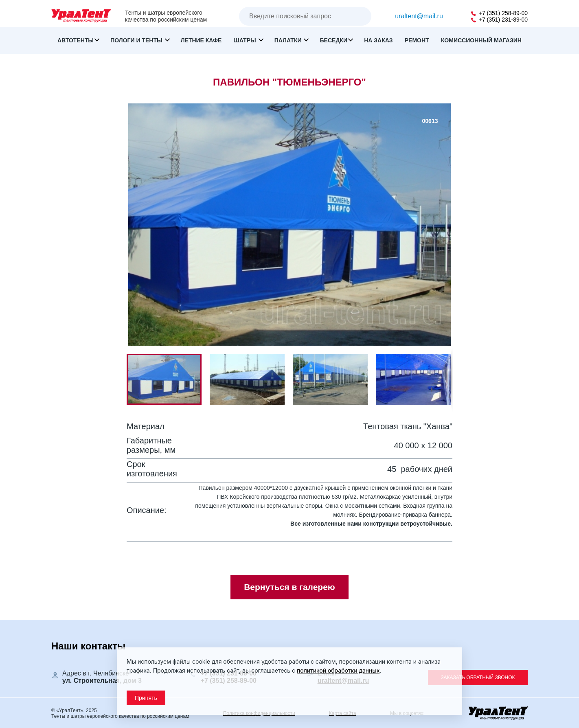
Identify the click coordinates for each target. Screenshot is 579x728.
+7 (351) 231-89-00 (499, 20)
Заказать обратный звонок (478, 678)
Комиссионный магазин (481, 40)
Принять (146, 698)
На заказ (378, 40)
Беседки (334, 40)
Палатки (289, 40)
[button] (251, 379)
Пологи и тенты (137, 40)
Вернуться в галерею (289, 587)
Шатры (246, 40)
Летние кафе (201, 40)
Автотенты (76, 40)
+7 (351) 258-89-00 (499, 13)
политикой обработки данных (338, 670)
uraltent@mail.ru (419, 16)
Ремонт (417, 40)
